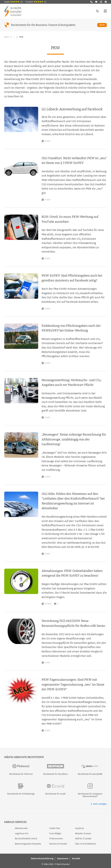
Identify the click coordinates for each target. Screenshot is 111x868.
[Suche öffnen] (97, 11)
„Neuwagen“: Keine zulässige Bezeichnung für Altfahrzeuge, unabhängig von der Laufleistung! (74, 439)
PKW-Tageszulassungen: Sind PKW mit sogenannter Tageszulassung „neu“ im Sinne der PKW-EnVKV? (73, 684)
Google (13, 2)
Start (7, 37)
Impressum (63, 858)
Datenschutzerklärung (42, 858)
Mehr (103, 25)
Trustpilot (36, 2)
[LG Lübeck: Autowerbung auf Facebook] (74, 125)
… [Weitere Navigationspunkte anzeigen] (14, 37)
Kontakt (76, 858)
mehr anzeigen (99, 804)
